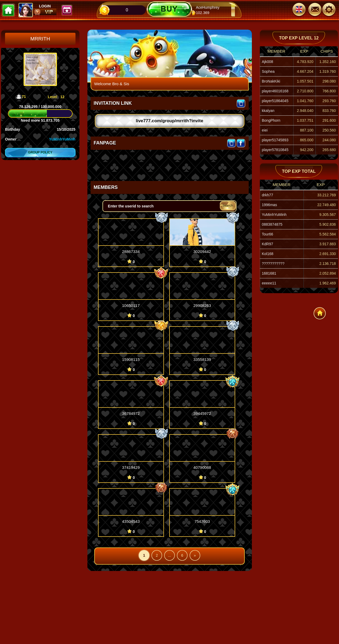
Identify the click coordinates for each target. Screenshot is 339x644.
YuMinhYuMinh (62, 139)
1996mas (270, 205)
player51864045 (275, 101)
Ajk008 (268, 62)
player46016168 (275, 91)
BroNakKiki (271, 81)
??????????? (273, 264)
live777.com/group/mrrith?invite (170, 121)
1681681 (269, 273)
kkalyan (268, 111)
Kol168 (268, 254)
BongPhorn (271, 120)
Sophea (268, 71)
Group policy (40, 152)
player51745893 (275, 140)
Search (228, 206)
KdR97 (268, 244)
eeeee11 (269, 283)
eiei (265, 130)
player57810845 (275, 150)
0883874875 (272, 224)
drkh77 (268, 195)
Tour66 (268, 234)
